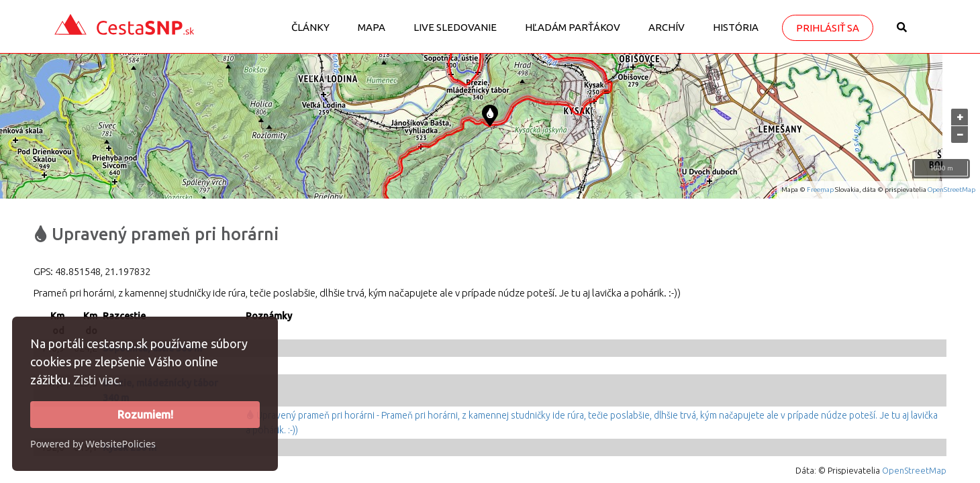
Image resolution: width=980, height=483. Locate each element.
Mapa (372, 27)
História (736, 27)
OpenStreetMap (951, 190)
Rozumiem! (145, 415)
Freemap (820, 190)
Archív (667, 27)
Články (310, 27)
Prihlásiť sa (828, 28)
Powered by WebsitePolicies (93, 444)
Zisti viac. (97, 380)
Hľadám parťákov (573, 27)
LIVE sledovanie (455, 27)
